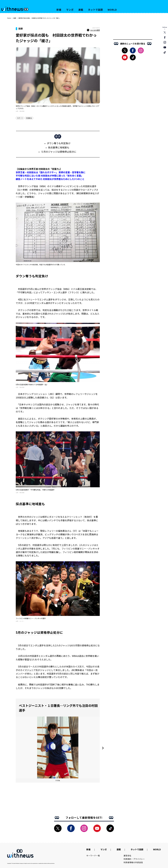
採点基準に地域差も (59, 147)
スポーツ (20, 118)
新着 (59, 10)
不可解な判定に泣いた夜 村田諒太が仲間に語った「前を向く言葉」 (49, 176)
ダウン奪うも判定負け (59, 143)
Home (9, 18)
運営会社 (128, 856)
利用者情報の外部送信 (133, 862)
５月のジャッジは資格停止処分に (59, 152)
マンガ (70, 10)
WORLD (112, 10)
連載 (81, 10)
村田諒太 (29, 118)
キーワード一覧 (93, 856)
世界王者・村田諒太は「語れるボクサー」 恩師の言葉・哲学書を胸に (51, 172)
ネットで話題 (95, 10)
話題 (15, 18)
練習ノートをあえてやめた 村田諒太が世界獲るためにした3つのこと (50, 179)
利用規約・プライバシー (134, 859)
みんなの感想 (93, 30)
